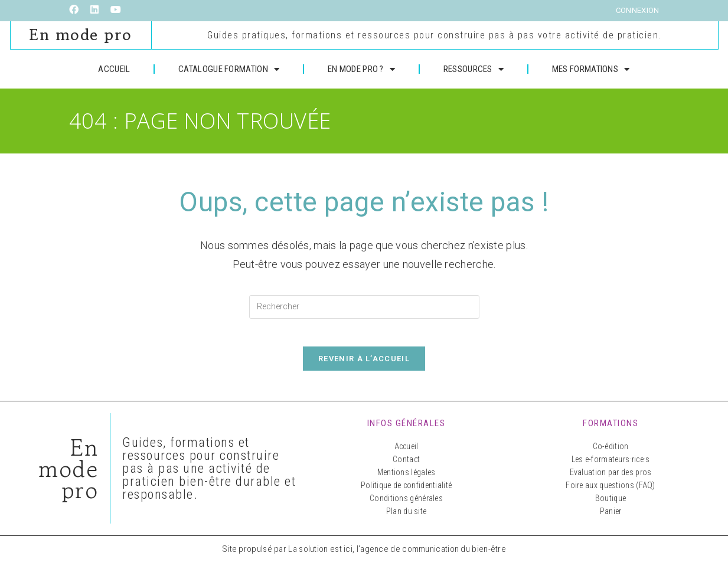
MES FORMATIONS (591, 68)
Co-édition (611, 453)
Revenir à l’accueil (364, 365)
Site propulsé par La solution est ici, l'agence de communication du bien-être (364, 555)
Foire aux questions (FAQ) (611, 492)
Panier (611, 518)
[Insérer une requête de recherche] (364, 305)
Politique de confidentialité (406, 492)
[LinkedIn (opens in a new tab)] (94, 11)
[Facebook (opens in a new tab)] (77, 11)
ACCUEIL (114, 67)
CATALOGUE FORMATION (229, 68)
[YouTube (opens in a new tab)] (116, 11)
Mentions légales (407, 479)
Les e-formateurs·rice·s (611, 466)
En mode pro (81, 34)
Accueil (407, 453)
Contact (406, 466)
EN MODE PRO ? (361, 68)
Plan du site (407, 518)
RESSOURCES (474, 68)
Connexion (638, 10)
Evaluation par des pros (611, 479)
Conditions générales (406, 505)
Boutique (611, 505)
